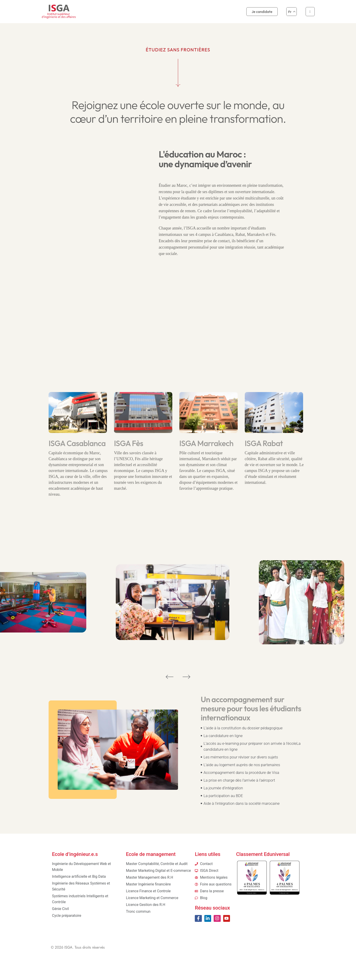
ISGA (68, 947)
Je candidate (262, 12)
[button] (170, 677)
